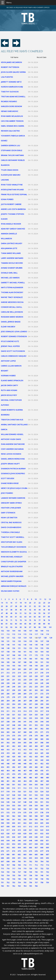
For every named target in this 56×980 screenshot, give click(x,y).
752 (8, 883)
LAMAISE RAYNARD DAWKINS (13, 498)
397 (36, 743)
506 (42, 785)
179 (25, 659)
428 (8, 757)
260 (25, 690)
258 (14, 690)
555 (14, 806)
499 (2, 785)
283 (2, 701)
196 (19, 666)
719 (25, 869)
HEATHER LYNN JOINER (11, 508)
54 (35, 613)
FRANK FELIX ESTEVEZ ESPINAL (14, 194)
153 (31, 648)
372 (47, 732)
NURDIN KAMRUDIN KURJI (12, 87)
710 (25, 865)
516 (47, 788)
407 (42, 746)
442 (36, 760)
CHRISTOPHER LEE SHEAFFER (14, 562)
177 (14, 659)
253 (36, 687)
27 (11, 606)
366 (14, 732)
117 (36, 634)
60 (11, 617)
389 (42, 739)
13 (50, 599)
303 (14, 708)
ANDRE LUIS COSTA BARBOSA (13, 209)
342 (31, 722)
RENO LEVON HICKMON (11, 454)
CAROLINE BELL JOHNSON (12, 312)
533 (42, 795)
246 (47, 683)
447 (14, 764)
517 (2, 792)
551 (42, 802)
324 (31, 715)
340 (19, 722)
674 (25, 851)
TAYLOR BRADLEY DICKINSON (14, 547)
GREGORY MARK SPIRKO (11, 503)
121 (8, 638)
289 (36, 701)
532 (36, 795)
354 (47, 725)
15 (7, 603)
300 (47, 704)
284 (8, 701)
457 (19, 767)
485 (25, 778)
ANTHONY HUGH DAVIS (11, 439)
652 (2, 844)
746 (25, 879)
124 (25, 638)
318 (47, 711)
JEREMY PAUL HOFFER (10, 346)
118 (42, 634)
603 (31, 823)
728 (25, 872)
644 (8, 841)
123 (19, 638)
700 (19, 862)
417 (47, 750)
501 (14, 785)
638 (25, 837)
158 (8, 652)
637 (19, 837)
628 (19, 834)
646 (19, 841)
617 (8, 830)
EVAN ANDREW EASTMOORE (13, 444)
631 (36, 834)
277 (19, 697)
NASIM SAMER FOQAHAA (11, 581)
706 (2, 865)
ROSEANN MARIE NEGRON (12, 317)
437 (8, 760)
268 (19, 694)
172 (36, 655)
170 (25, 655)
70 (7, 620)
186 (14, 662)
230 (8, 680)
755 (25, 883)
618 (14, 830)
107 (31, 631)
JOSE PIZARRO (7, 493)
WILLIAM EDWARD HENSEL (12, 434)
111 (2, 634)
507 (47, 785)
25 (2, 606)
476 (25, 774)
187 (19, 662)
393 (14, 743)
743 (8, 879)
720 (31, 869)
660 (47, 844)
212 (8, 673)
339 (14, 722)
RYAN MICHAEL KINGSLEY (12, 557)
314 (25, 711)
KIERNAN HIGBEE (8, 376)
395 (25, 743)
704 (42, 862)
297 (31, 704)
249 (14, 687)
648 (31, 841)
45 (44, 610)
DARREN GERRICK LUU (10, 145)
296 (25, 704)
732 (47, 872)
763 (19, 886)
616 (2, 830)
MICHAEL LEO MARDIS (10, 278)
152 (25, 648)
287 (25, 701)
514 (36, 788)
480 (47, 774)
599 (8, 823)
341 (25, 722)
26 (7, 606)
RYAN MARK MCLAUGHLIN (12, 116)
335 (42, 718)
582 (14, 816)
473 (8, 774)
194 (8, 666)
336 (47, 718)
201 (47, 666)
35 (49, 606)
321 (14, 715)
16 (11, 603)
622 (36, 830)
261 (31, 690)
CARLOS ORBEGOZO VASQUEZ (14, 356)
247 (2, 687)
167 (8, 655)
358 (19, 729)
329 (8, 718)
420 (14, 753)
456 (14, 767)
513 (31, 788)
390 (47, 739)
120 (2, 638)
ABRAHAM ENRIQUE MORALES (14, 586)
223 (19, 676)
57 (49, 613)
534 (47, 795)
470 (42, 771)
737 (25, 876)
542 (42, 799)
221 (8, 676)
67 (44, 617)
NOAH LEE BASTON (9, 518)
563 (8, 809)
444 (47, 760)
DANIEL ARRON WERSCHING (13, 459)
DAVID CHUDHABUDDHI (11, 527)
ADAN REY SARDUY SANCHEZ (13, 229)
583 (19, 816)
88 (39, 624)
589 (2, 820)
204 (14, 669)
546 (14, 802)
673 (19, 851)
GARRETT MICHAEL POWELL (13, 283)
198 (31, 666)
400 (2, 746)
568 (36, 809)
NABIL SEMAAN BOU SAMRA (12, 126)
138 (47, 641)
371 (42, 732)
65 (35, 617)
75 (30, 620)
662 (8, 848)
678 (47, 851)
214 (19, 673)
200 (42, 666)
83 (16, 624)
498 (47, 781)
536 (8, 799)
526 (2, 795)
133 (19, 641)
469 (36, 771)
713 (42, 865)
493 (19, 781)
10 (36, 599)
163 (36, 652)
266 (8, 694)
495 (31, 781)
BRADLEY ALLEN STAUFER (12, 566)
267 (14, 694)
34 (44, 606)
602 (25, 823)
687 (47, 855)
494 (25, 781)
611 (25, 827)
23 (44, 603)
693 (31, 858)
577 (36, 813)
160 (19, 652)
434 (42, 757)
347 (8, 725)
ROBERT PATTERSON (10, 67)
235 (36, 680)
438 (14, 760)
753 (14, 883)
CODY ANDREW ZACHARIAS (12, 449)
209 (42, 669)
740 (42, 876)
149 (8, 648)
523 (36, 792)
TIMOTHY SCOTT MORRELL (13, 537)
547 (19, 802)
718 (19, 869)
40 (21, 610)
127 (39, 638)
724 (2, 872)
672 (14, 851)
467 (25, 771)
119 (47, 634)
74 (25, 620)
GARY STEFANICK (8, 513)
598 (2, 823)
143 (25, 645)
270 (31, 694)
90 (49, 624)
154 (36, 648)
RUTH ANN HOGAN (9, 390)
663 (14, 848)
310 (2, 711)
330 (14, 718)
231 (14, 680)
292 (2, 704)
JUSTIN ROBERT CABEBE (11, 204)
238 (2, 683)
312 (14, 711)
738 (31, 876)
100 (45, 627)
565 (19, 809)
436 (2, 760)
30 (25, 606)
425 (42, 753)
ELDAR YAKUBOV (8, 327)
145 (36, 645)
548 (25, 802)
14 (2, 603)
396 (31, 743)
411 (14, 750)
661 (2, 848)
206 (25, 669)
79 (49, 620)
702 (31, 862)
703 (36, 862)
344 (42, 722)
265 (2, 694)
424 (36, 753)
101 (50, 627)
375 (14, 736)
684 (31, 855)
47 (2, 613)
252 (31, 687)
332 (25, 718)
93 (11, 627)
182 (42, 659)
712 (36, 865)
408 (47, 746)
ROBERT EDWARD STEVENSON (14, 336)
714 (47, 865)
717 (14, 869)
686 (42, 855)
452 (42, 764)
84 (21, 624)
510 (14, 788)
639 (31, 837)
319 (2, 715)
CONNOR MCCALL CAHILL (12, 307)
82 (11, 624)
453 (47, 764)
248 (8, 687)
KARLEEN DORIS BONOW (11, 106)
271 (36, 694)
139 (2, 645)
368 (25, 732)
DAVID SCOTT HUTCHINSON (13, 351)
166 (2, 655)
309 (47, 708)
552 (47, 802)
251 (25, 687)
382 (2, 739)
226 (36, 676)
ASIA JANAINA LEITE (9, 248)
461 (42, 767)
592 (19, 820)
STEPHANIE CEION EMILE (12, 150)
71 (11, 620)
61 (16, 617)
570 (47, 809)
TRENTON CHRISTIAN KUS (12, 420)
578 (42, 813)
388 (36, 739)
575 (25, 813)
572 (8, 813)
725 (8, 872)
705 (47, 862)
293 (8, 704)
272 (42, 694)
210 (47, 669)
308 (42, 708)
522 (31, 792)
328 (2, 718)
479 (42, 774)
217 (36, 673)
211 (2, 673)
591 (14, 820)
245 (42, 683)
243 (31, 683)
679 (2, 855)
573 (14, 813)
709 (19, 865)
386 (25, 739)
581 (8, 816)
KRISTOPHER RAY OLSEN (12, 542)
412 (19, 750)
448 (19, 764)
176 (8, 659)
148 (2, 648)
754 (19, 883)
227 (42, 676)
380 (42, 736)
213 (14, 673)
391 (2, 743)
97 (30, 627)
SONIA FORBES (7, 199)
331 (19, 718)
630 (31, 834)
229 (2, 680)
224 (25, 676)
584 (25, 816)
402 (14, 746)
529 (19, 795)
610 (19, 827)
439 (19, 760)
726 (14, 872)
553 (2, 806)
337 (2, 722)
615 (47, 827)
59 (7, 617)
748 (36, 879)
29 (21, 606)
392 (8, 743)
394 (19, 743)
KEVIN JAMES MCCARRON (11, 62)
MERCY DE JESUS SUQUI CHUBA (14, 488)
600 (14, 823)
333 (31, 718)
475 (19, 774)
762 (14, 886)
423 (31, 753)
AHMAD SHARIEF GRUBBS (12, 268)
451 (36, 764)
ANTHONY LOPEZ (8, 361)
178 (19, 659)
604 (36, 823)
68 (49, 617)
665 (25, 848)
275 (8, 697)
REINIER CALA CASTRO (10, 131)
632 (42, 834)
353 (42, 725)
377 (25, 736)
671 (8, 851)
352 (36, 725)
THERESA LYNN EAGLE (10, 532)
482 (8, 778)
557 (25, 806)
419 (8, 753)
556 (19, 806)
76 (35, 620)
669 (47, 848)
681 (14, 855)
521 (25, 792)
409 (2, 750)
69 (2, 620)
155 (42, 648)
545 (8, 802)
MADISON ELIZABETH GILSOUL (14, 552)
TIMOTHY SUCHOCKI (10, 92)
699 (14, 862)
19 (25, 603)
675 (31, 851)
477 (31, 774)
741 (47, 876)
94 (16, 627)
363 (47, 729)
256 (2, 690)
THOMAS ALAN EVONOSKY (12, 292)
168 (14, 655)
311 (8, 711)
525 (47, 792)
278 (25, 697)
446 (8, 764)
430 (19, 757)
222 (14, 676)
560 (42, 806)
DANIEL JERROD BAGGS (11, 322)
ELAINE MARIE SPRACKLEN (12, 380)
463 (2, 771)
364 (2, 732)
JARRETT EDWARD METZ (11, 82)
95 (21, 627)
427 (2, 757)
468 (31, 771)
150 (14, 648)
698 (8, 862)
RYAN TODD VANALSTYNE (12, 185)
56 (44, 613)
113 (14, 634)
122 (14, 638)
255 (47, 687)
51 (21, 613)
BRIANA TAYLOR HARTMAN (12, 155)
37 (7, 610)
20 (30, 603)
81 (7, 624)
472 (2, 774)
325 (36, 715)
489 (47, 778)
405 (31, 746)
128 (45, 638)
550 (36, 802)
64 (30, 617)
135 (31, 641)
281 (42, 697)
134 (25, 641)
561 (47, 806)
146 (42, 645)
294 (14, 704)
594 (31, 820)
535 (2, 799)
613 (36, 827)
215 (25, 673)
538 (19, 799)
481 (2, 778)
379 (36, 736)
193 (2, 666)
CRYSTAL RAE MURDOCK (11, 522)
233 (25, 680)
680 (8, 855)
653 (8, 844)
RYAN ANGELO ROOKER (11, 224)
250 (19, 687)
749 (42, 879)
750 (47, 879)
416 (42, 750)
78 (44, 620)
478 (36, 774)
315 (31, 711)
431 (25, 757)
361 (36, 729)
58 (2, 617)
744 (14, 879)
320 (8, 715)
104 (14, 631)
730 (36, 872)
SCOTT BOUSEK (8, 478)
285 (14, 701)
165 (47, 652)
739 (36, 876)
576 (31, 813)
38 (11, 610)
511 (19, 788)
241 (19, 683)
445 (2, 764)
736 (19, 876)
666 (31, 848)
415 (36, 750)
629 (25, 834)
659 (42, 844)
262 (36, 690)
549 (31, 802)
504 (31, 785)
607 (2, 827)
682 (19, 855)
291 (47, 701)
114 (19, 634)
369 (31, 732)
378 (31, 736)
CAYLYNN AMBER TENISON (12, 121)
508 (2, 788)
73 (21, 620)
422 (25, 753)
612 (31, 827)
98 (35, 627)
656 (25, 844)
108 (36, 631)
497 (42, 781)
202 (2, 669)
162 (31, 652)
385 (19, 739)
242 (25, 683)
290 (42, 701)
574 (19, 813)
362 (42, 729)
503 (25, 785)
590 (8, 820)
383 (8, 739)
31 (30, 606)
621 (31, 830)
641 (42, 837)
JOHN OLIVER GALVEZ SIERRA (13, 72)
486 (31, 778)
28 (16, 606)
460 (36, 767)
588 (47, 816)
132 (14, 641)
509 (8, 788)
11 (40, 599)
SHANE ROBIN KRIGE (10, 483)
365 (8, 732)
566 (25, 809)
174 (47, 655)
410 (8, 750)
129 (51, 638)
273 (47, 694)
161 (25, 652)
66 (39, 617)
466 (19, 771)
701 (25, 862)
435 (47, 757)
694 (36, 858)
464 (8, 771)
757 (36, 883)
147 (47, 645)
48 (7, 613)
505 (36, 785)
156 (47, 648)
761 (8, 886)
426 (47, 753)
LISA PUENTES (7, 77)
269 (25, 694)
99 (39, 627)
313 (19, 711)
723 (47, 869)
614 (42, 827)
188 (25, 662)
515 (42, 788)
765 (31, 886)
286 (19, 701)
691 (19, 858)
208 (36, 669)
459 (31, 767)
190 (36, 662)
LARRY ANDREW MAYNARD (12, 258)
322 (19, 715)
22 (39, 603)
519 (14, 792)
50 (16, 613)
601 (19, 823)
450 (31, 764)
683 (25, 855)
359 (25, 729)
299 (42, 704)
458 (25, 767)
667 (36, 848)
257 (8, 690)
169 (19, 655)
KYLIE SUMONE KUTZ (10, 341)
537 (14, 799)
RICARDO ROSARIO (9, 101)
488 (42, 778)
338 (8, 722)
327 (47, 715)
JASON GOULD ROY (9, 395)
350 (25, 725)
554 (8, 806)
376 (19, 736)
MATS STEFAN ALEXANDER (12, 287)
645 (14, 841)
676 (36, 851)
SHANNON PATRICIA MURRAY (13, 469)
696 (47, 858)
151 (19, 648)
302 (8, 708)
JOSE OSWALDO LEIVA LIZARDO (14, 331)
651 (47, 841)
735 (14, 876)
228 (47, 676)
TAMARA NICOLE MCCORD (12, 263)
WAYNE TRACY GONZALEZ (12, 297)
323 (25, 715)
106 (25, 631)
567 (31, 809)
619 (19, 830)
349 (19, 725)
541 (36, 799)
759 (47, 883)
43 (35, 610)
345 (47, 722)
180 (31, 659)
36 (2, 610)
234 (31, 680)
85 (25, 624)
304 (19, 708)
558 (31, 806)
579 (47, 813)
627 (14, 834)
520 (19, 792)
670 (2, 851)
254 (42, 687)
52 (25, 613)
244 (36, 683)
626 (8, 834)
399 (47, 743)
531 (31, 795)
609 (14, 827)
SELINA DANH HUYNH (10, 591)
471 (47, 771)
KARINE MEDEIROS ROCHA (12, 302)
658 (36, 844)
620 (25, 830)
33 (39, 606)
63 (25, 617)
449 (25, 764)
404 (25, 746)
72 (16, 620)
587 (42, 816)
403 (19, 746)
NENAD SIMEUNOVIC (10, 111)
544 (2, 802)
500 (8, 785)
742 (2, 879)
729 (31, 872)
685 (36, 855)
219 (47, 673)
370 (36, 732)
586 (36, 816)
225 (31, 676)
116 (31, 634)
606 (47, 823)
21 (35, 603)
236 (42, 680)
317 (42, 711)
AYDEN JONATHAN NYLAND (12, 190)
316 (36, 711)
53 (30, 613)
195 (14, 666)
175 (2, 659)
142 (19, 645)
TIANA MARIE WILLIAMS (11, 253)
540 (31, 799)
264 (47, 690)
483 (14, 778)
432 (31, 757)
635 (8, 837)
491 (8, 781)
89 (44, 624)
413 (25, 750)
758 (42, 883)
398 (42, 743)
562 (2, 809)
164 (42, 652)
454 (2, 767)
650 (42, 841)
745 (19, 879)
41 (25, 610)
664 (19, 848)
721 (36, 869)
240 (14, 683)
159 (14, 652)
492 (14, 781)
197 (25, 666)
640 (36, 837)
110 (47, 631)
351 (31, 725)
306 (31, 708)
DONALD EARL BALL (9, 273)
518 (8, 792)
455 (8, 767)
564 (14, 809)
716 (8, 869)
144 (31, 645)
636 (14, 837)
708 (14, 865)
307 (36, 708)
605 (42, 823)
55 (39, 613)
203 (8, 669)
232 (19, 680)
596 (42, 820)
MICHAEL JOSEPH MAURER (12, 576)
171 (31, 655)
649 (36, 841)
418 (2, 753)
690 (14, 858)
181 (36, 659)
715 (2, 869)
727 (19, 872)
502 (19, 785)
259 (19, 690)
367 (19, 732)
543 (47, 799)
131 (8, 641)
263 (42, 690)
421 (19, 753)
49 (11, 613)
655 (19, 844)
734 (8, 876)
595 (36, 820)
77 (39, 620)
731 (42, 872)
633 (47, 834)
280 (36, 697)
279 (31, 697)
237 (47, 680)
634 (2, 837)
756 (31, 883)
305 (25, 708)
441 (31, 760)
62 (21, 617)
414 (31, 750)
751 (2, 883)
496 (36, 781)
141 (14, 645)
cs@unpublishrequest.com (33, 954)
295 (19, 704)
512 (25, 788)
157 (2, 652)
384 (14, 739)
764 (25, 886)
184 (2, 662)
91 (2, 627)
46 (49, 610)
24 (49, 603)
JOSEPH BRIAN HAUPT (10, 464)
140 (8, 645)
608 (8, 827)
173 (42, 655)
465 (14, 771)
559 (36, 806)
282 (47, 697)
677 (42, 851)
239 (8, 683)
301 (2, 708)
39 (16, 610)
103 (8, 631)
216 (31, 673)
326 (42, 715)
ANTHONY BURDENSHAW (12, 571)
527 (8, 795)
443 (42, 760)
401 (8, 746)
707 (8, 865)
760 (2, 886)
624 (47, 830)
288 (31, 701)
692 (25, 858)
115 (25, 634)
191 (42, 662)
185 (8, 662)
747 (31, 879)
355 (2, 729)
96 (25, 627)
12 (45, 599)
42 (30, 610)
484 (19, 778)
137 (42, 641)
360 (31, 729)
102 (2, 631)
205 (19, 669)
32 (35, 606)
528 (14, 795)
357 (14, 729)
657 (31, 844)
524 (42, 792)
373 (2, 736)
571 (2, 813)
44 (39, 610)
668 (42, 848)
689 (8, 858)
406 (36, 746)
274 (2, 697)
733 (2, 876)
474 (14, 774)
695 (42, 858)
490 (2, 781)
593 (25, 820)
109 (42, 631)
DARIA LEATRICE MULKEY (12, 243)
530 (25, 795)
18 (21, 603)
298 (36, 704)
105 (19, 631)
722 (42, 869)
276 (14, 697)
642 (47, 837)
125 (31, 638)
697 (2, 862)
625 (2, 834)
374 (8, 736)
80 (2, 624)
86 (30, 624)
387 (31, 739)
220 (2, 676)
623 (42, 830)
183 (47, 659)
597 (47, 820)
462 (47, 767)
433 (36, 757)
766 (36, 886)
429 (14, 757)
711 (31, 865)
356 (8, 729)
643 (2, 841)
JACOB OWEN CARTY (9, 385)
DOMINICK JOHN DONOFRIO (13, 473)
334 (36, 718)
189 (31, 662)
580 (2, 816)
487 (36, 778)
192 (47, 662)
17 (16, 603)
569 (42, 809)
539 (25, 799)
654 (14, 844)
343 (36, 722)
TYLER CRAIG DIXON (10, 170)
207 (31, 669)
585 (31, 816)
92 (7, 627)
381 (47, 736)
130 (2, 641)
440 (25, 760)
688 (2, 858)
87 (35, 624)
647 (25, 841)
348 (14, 725)
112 (8, 634)
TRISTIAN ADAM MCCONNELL (13, 97)
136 (36, 641)
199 (36, 666)
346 (2, 725)
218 (42, 673)
